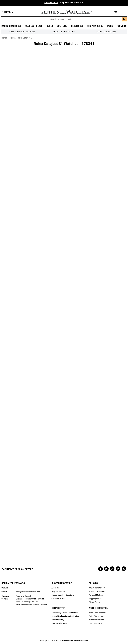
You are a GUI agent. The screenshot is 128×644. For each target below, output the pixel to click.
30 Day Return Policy (97, 588)
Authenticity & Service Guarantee (65, 613)
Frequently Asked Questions (63, 595)
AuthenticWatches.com (70, 12)
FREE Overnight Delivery (22, 32)
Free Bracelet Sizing (59, 623)
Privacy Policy (94, 602)
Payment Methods (96, 595)
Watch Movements (96, 620)
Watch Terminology (96, 616)
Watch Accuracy (95, 623)
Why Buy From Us (59, 591)
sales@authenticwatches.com (28, 592)
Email (8, 12)
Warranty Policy (58, 620)
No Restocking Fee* (106, 32)
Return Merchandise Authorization (65, 616)
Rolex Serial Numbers (97, 613)
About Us (55, 588)
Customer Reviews (59, 599)
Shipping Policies (96, 599)
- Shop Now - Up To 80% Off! (64, 3)
